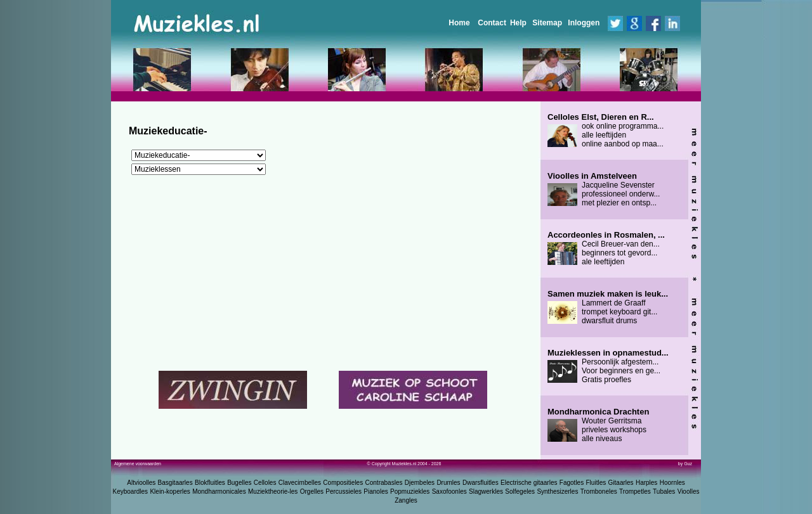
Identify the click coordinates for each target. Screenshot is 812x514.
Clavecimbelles (300, 483)
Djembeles (420, 483)
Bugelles (239, 483)
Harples (646, 483)
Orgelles (312, 492)
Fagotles (572, 483)
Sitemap (547, 23)
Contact (492, 23)
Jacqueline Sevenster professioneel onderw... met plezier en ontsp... (604, 190)
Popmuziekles (410, 492)
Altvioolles (141, 483)
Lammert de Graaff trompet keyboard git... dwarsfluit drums (608, 307)
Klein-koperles (170, 492)
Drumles (448, 483)
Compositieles (343, 483)
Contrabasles (384, 483)
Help (518, 23)
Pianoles (376, 492)
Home (459, 23)
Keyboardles (131, 492)
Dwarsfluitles (481, 483)
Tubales (664, 492)
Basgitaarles (175, 483)
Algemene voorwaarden (138, 464)
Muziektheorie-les (273, 492)
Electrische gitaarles (529, 483)
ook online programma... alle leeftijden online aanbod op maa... (606, 131)
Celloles (265, 483)
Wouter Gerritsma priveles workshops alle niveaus (598, 425)
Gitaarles (621, 483)
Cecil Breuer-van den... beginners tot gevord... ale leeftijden (606, 248)
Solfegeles (520, 492)
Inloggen (584, 23)
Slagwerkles (486, 492)
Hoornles (672, 483)
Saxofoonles (449, 492)
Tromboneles (599, 492)
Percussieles (344, 492)
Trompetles (635, 492)
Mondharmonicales (219, 492)
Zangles (406, 500)
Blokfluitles (210, 483)
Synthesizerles (557, 492)
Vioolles (689, 492)
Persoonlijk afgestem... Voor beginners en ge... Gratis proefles (608, 366)
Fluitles (596, 483)
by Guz (685, 464)
